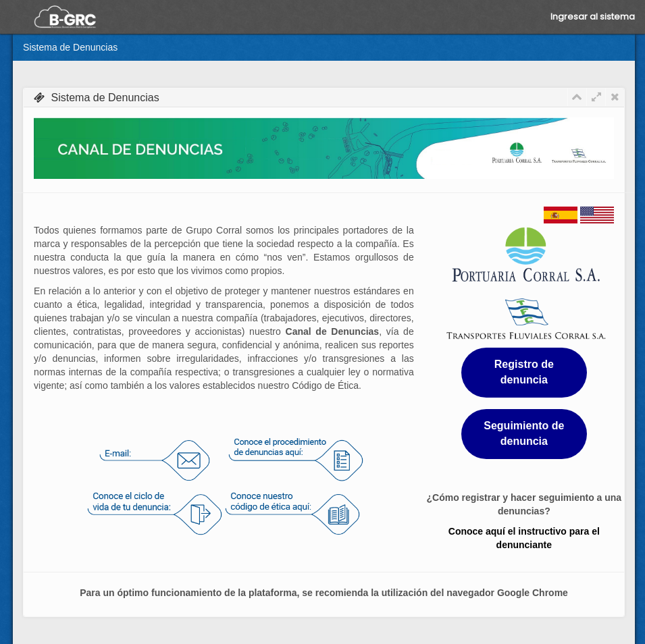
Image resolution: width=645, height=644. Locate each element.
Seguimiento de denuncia (524, 433)
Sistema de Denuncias (70, 47)
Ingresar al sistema (593, 17)
